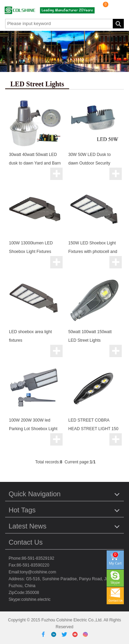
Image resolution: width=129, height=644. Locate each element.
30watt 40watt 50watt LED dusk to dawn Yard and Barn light (35, 163)
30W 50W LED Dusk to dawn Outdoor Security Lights (90, 163)
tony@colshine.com (38, 572)
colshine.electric (36, 599)
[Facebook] (45, 634)
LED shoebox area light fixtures (30, 336)
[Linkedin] (55, 634)
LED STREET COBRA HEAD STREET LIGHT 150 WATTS (94, 429)
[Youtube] (76, 634)
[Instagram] (85, 634)
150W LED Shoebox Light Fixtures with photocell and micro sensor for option (93, 252)
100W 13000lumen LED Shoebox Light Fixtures (31, 247)
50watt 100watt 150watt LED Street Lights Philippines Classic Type (91, 340)
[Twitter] (66, 634)
